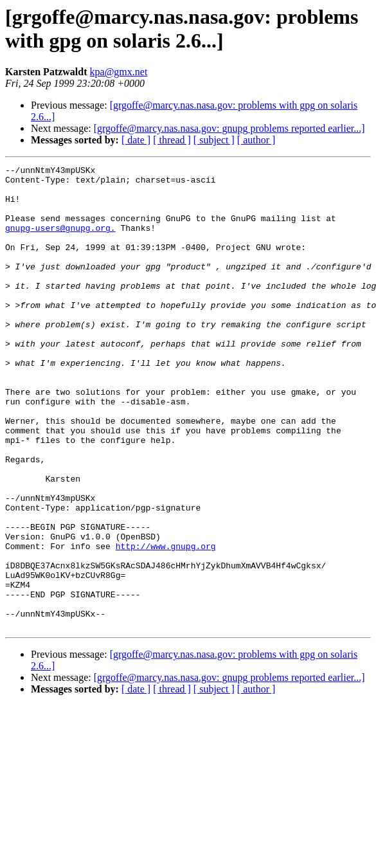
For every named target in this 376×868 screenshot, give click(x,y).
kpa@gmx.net (119, 72)
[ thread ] (172, 140)
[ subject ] (214, 140)
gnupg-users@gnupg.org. (60, 241)
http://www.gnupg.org (166, 623)
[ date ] (136, 140)
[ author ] (256, 140)
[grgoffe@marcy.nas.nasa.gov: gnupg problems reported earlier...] (229, 128)
